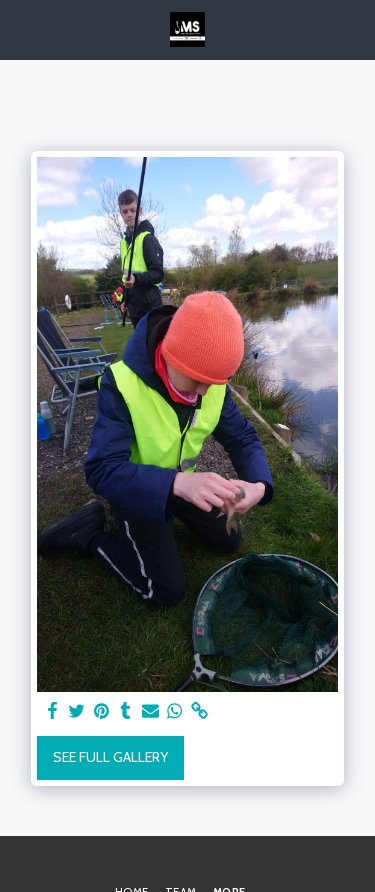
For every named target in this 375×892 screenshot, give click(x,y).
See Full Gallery (110, 757)
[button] (22, 29)
